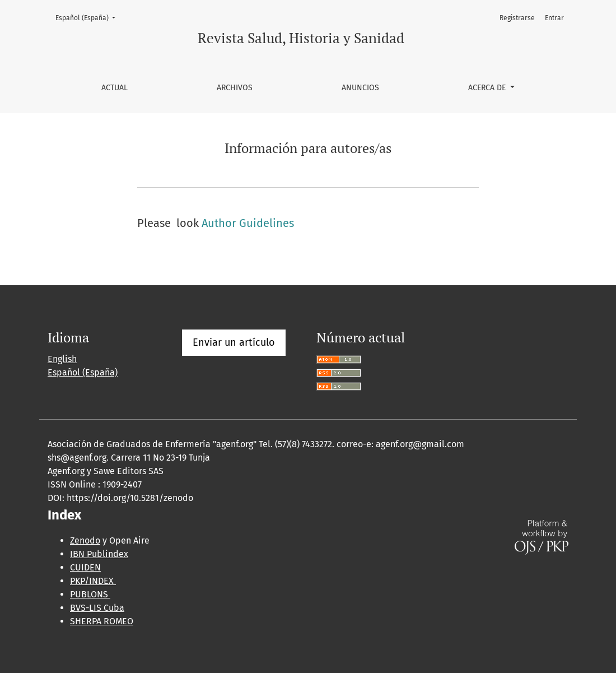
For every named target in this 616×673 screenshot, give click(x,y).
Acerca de (488, 88)
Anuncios (360, 88)
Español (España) (89, 17)
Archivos (235, 88)
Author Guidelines (248, 223)
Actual (115, 88)
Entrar (554, 18)
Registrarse (517, 18)
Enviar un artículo (234, 342)
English (62, 359)
